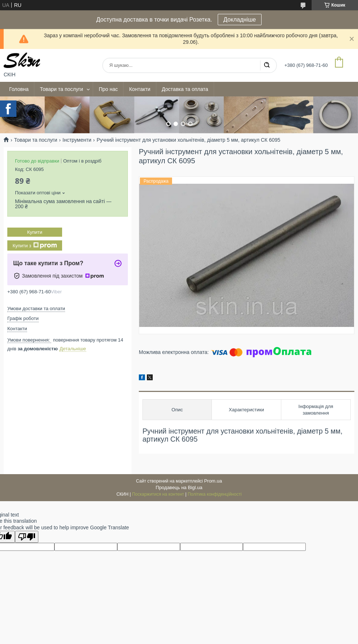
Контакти (140, 89)
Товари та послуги (61, 89)
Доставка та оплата (185, 89)
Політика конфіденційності (215, 494)
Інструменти (77, 140)
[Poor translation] (27, 537)
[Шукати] (267, 65)
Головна (19, 89)
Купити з (35, 245)
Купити (35, 232)
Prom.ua (213, 481)
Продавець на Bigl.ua (179, 487)
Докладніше (240, 20)
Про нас (108, 89)
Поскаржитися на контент (158, 494)
